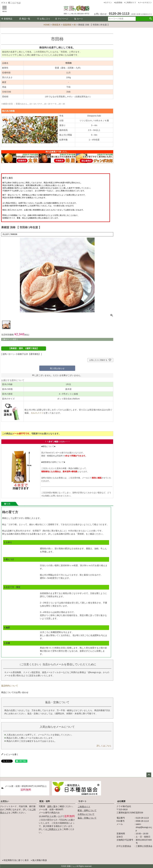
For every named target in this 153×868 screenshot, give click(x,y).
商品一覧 (25, 19)
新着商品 (7, 19)
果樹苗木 (56, 25)
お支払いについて (86, 814)
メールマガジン (146, 3)
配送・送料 (45, 801)
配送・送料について (87, 810)
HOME (47, 25)
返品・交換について (87, 818)
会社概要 (121, 801)
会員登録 (119, 3)
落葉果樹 (67, 25)
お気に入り (44, 19)
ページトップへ (149, 775)
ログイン (108, 3)
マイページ (62, 19)
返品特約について (10, 686)
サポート (82, 801)
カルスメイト (37, 413)
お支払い (5, 801)
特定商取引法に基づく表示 (16, 860)
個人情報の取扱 (40, 860)
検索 (151, 19)
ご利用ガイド (131, 3)
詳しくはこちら (104, 746)
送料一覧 (51, 806)
